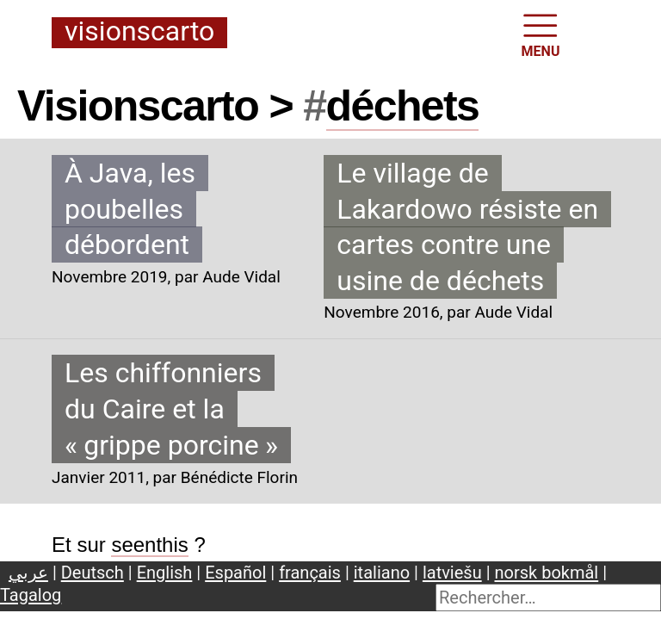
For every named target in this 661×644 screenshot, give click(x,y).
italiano (382, 573)
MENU (541, 34)
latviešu (452, 573)
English (165, 573)
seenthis (149, 545)
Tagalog (31, 595)
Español (235, 573)
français (310, 573)
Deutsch (93, 573)
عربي (28, 573)
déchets (403, 106)
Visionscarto (139, 32)
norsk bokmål (547, 573)
